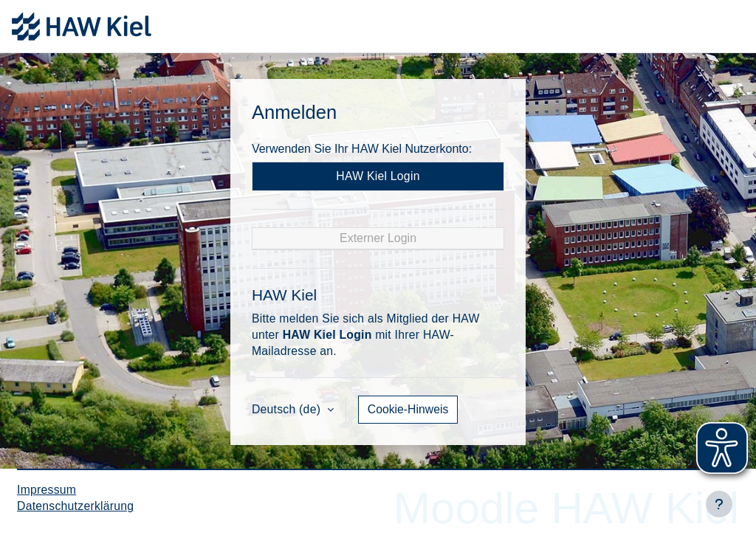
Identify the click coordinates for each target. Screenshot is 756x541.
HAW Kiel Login (378, 176)
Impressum (47, 490)
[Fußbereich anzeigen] (719, 504)
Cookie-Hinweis (408, 409)
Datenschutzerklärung (75, 506)
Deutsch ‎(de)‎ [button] (288, 409)
